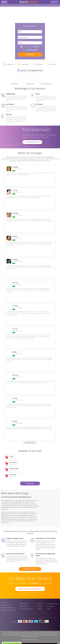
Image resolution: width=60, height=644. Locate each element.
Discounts (52, 64)
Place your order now (30, 569)
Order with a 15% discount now (30, 589)
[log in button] (55, 2)
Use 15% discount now (32, 142)
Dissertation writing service (8, 610)
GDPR (49, 609)
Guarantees (37, 64)
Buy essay (4, 602)
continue (30, 55)
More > (12, 123)
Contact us (40, 604)
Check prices (30, 483)
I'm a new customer (31, 47)
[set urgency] (30, 43)
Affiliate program (24, 604)
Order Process (8, 65)
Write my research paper (8, 608)
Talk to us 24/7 (52, 111)
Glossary (40, 606)
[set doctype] (30, 32)
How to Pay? (23, 65)
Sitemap (39, 609)
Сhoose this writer (30, 442)
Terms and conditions (53, 604)
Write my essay (5, 605)
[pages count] (30, 37)
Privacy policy (51, 606)
